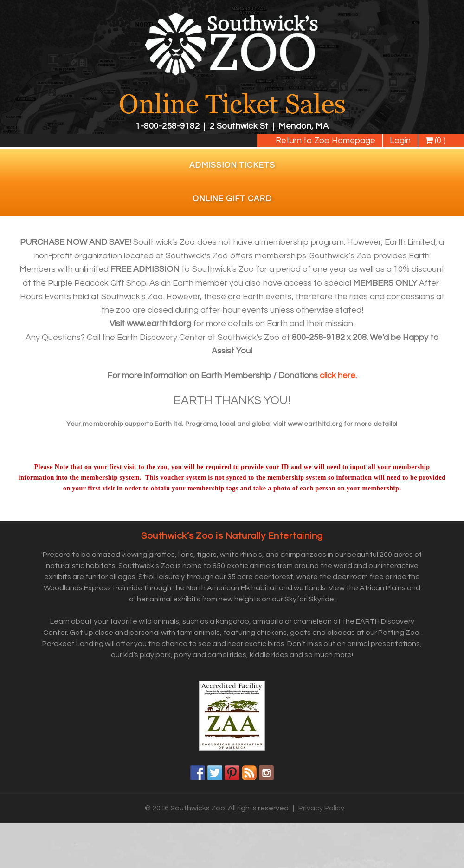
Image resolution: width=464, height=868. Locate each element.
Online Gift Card (232, 199)
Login (400, 140)
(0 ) (435, 140)
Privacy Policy (321, 808)
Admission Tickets (232, 165)
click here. (338, 375)
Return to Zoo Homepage (325, 140)
